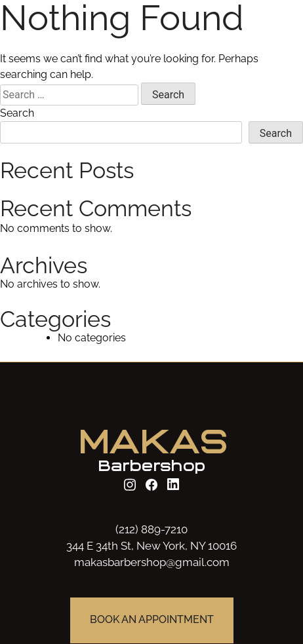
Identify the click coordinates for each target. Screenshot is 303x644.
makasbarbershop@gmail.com (152, 562)
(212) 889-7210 (151, 529)
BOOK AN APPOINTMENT (152, 620)
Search (17, 113)
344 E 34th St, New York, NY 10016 (151, 546)
